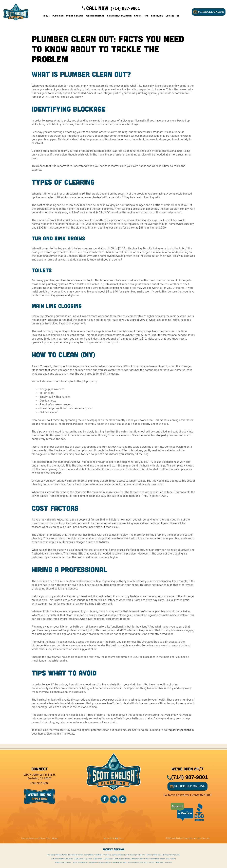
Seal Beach (123, 862)
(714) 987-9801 (40, 783)
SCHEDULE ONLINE (208, 13)
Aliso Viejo (51, 855)
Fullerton (149, 855)
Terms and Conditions (30, 838)
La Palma (61, 859)
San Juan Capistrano (105, 862)
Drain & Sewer (75, 17)
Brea (73, 855)
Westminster (160, 862)
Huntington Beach (168, 855)
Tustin (136, 862)
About (46, 17)
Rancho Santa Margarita (80, 862)
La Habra (54, 859)
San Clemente (93, 862)
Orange (173, 859)
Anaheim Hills (66, 855)
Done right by (113, 838)
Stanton (130, 862)
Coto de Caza (107, 855)
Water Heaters (95, 17)
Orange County (60, 862)
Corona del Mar (89, 855)
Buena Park (79, 855)
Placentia (69, 862)
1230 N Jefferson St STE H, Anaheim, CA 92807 (40, 777)
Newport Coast (165, 859)
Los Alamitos (126, 859)
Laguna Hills (88, 859)
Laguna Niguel (98, 859)
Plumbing (58, 17)
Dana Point (121, 855)
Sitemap (55, 838)
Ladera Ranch (69, 859)
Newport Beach (154, 859)
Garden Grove (157, 855)
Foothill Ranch (130, 855)
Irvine (177, 855)
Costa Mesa (98, 855)
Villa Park (152, 862)
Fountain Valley (141, 855)
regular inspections (179, 730)
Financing (157, 17)
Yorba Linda (168, 862)
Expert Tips (141, 17)
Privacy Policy (45, 838)
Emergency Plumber (119, 17)
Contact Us (173, 17)
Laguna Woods (108, 859)
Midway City (135, 859)
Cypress (114, 855)
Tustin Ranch (143, 862)
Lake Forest (117, 859)
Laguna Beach (79, 859)
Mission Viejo (144, 859)
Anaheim (58, 855)
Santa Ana (115, 862)
